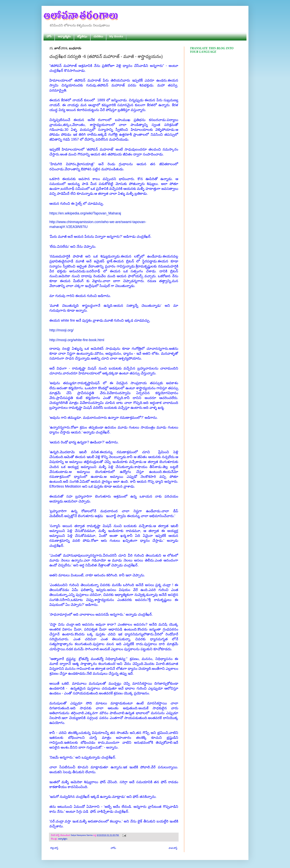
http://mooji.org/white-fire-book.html (77, 340)
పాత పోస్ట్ (173, 848)
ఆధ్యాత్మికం (64, 36)
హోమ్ (113, 848)
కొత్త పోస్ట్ (54, 848)
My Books (116, 36)
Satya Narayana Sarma (82, 835)
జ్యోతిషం (82, 36)
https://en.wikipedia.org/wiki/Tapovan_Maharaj (85, 213)
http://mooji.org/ (61, 330)
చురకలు (98, 36)
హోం (49, 36)
